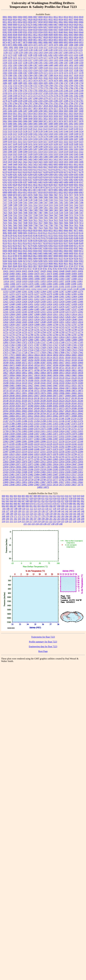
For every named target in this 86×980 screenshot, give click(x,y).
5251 (51, 147)
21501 (37, 426)
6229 (51, 172)
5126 (61, 129)
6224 (25, 172)
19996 (62, 393)
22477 (62, 449)
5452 (30, 164)
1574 (61, 73)
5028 (15, 116)
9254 (71, 258)
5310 (30, 152)
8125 (56, 233)
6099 (15, 169)
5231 (30, 144)
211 (7, 521)
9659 (41, 266)
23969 (31, 485)
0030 (41, 19)
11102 (61, 286)
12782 (43, 335)
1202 (50, 55)
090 (27, 506)
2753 (71, 101)
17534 (31, 350)
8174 (25, 238)
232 (29, 524)
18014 (31, 355)
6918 (41, 192)
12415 (49, 299)
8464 (66, 251)
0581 (81, 30)
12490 (49, 309)
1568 (30, 73)
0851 (35, 40)
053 (47, 501)
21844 (18, 434)
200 (47, 519)
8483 (35, 253)
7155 (76, 200)
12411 (31, 299)
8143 (20, 236)
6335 (51, 177)
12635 (43, 319)
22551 (43, 452)
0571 (76, 30)
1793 (30, 91)
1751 (5, 86)
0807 (5, 37)
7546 (76, 213)
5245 (20, 147)
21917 (55, 436)
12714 (24, 327)
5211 (15, 141)
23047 (74, 464)
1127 (15, 50)
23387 (31, 472)
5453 (35, 164)
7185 (76, 202)
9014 (76, 256)
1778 (41, 88)
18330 (74, 360)
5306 (10, 152)
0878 (25, 42)
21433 (37, 424)
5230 (25, 144)
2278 (5, 101)
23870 (49, 482)
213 (15, 521)
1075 (35, 45)
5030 (25, 116)
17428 (43, 347)
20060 (49, 396)
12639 (68, 319)
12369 (74, 291)
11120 (58, 289)
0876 (15, 42)
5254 (61, 147)
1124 (80, 47)
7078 (76, 195)
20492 (55, 406)
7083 (20, 197)
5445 (76, 162)
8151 (46, 236)
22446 (37, 449)
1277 (46, 58)
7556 (25, 215)
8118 (40, 233)
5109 (66, 126)
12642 (6, 322)
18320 (55, 360)
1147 (40, 50)
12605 (18, 314)
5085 (35, 124)
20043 (18, 396)
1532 (51, 70)
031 (43, 498)
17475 (80, 347)
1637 (66, 78)
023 (11, 498)
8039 (35, 230)
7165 (35, 202)
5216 (40, 141)
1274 (30, 58)
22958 (6, 464)
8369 (71, 246)
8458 (56, 251)
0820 (15, 37)
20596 (12, 411)
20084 (68, 396)
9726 (71, 266)
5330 (41, 154)
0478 (66, 27)
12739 (31, 330)
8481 (25, 253)
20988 (74, 416)
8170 (10, 238)
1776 (30, 88)
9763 (55, 269)
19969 (31, 393)
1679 (56, 80)
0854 (51, 40)
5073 (56, 121)
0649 (20, 35)
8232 (61, 243)
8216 (35, 243)
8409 (15, 251)
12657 (18, 324)
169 (7, 516)
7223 (81, 205)
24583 (68, 485)
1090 (81, 45)
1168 (65, 52)
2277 (81, 98)
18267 (18, 360)
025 (19, 498)
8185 (71, 238)
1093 (16, 47)
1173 (10, 55)
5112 (76, 126)
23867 (43, 482)
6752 (56, 187)
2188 (10, 98)
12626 (68, 317)
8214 (25, 243)
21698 (55, 429)
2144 (56, 91)
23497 (55, 474)
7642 (15, 223)
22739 (43, 457)
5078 (81, 121)
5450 (20, 164)
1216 (76, 55)
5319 (66, 152)
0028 (30, 19)
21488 (12, 426)
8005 (81, 228)
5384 (35, 157)
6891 (15, 192)
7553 (20, 215)
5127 (66, 129)
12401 (62, 297)
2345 (51, 101)
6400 (30, 182)
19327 (31, 383)
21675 (43, 429)
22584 (80, 452)
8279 (30, 246)
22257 (18, 447)
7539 (66, 213)
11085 (55, 284)
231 (25, 524)
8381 (20, 248)
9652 (25, 266)
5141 (51, 131)
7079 (81, 195)
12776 (12, 335)
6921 (56, 192)
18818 (62, 370)
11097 (31, 286)
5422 (25, 162)
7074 (66, 195)
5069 (41, 121)
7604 (5, 220)
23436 (68, 472)
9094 (35, 258)
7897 (35, 228)
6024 (30, 167)
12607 (31, 314)
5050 (35, 119)
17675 (6, 352)
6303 (66, 174)
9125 (61, 258)
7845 (10, 228)
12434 (62, 302)
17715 (18, 352)
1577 (76, 73)
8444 (35, 251)
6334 (45, 177)
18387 (43, 363)
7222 (76, 205)
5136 (25, 131)
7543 (71, 213)
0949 (76, 42)
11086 (61, 284)
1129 (25, 50)
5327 (25, 154)
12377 (37, 294)
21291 (31, 421)
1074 (30, 45)
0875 (10, 42)
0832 (66, 37)
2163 (66, 93)
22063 (6, 441)
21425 (31, 424)
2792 (56, 103)
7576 (81, 215)
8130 (76, 233)
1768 (10, 88)
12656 (12, 324)
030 (39, 498)
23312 (68, 469)
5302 (71, 149)
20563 (49, 408)
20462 (43, 406)
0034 (61, 19)
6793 (10, 190)
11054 (49, 281)
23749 (43, 480)
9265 (15, 261)
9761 (45, 269)
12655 (6, 324)
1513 (61, 68)
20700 (37, 413)
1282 (71, 58)
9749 (4, 269)
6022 (20, 167)
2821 (61, 106)
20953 (49, 416)
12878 (18, 340)
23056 (18, 467)
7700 (35, 225)
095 (47, 506)
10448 (62, 271)
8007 (5, 230)
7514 (51, 213)
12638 (62, 319)
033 (51, 498)
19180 (31, 380)
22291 (55, 447)
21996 (49, 439)
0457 (46, 27)
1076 (41, 45)
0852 (41, 40)
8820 (30, 256)
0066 (81, 22)
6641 (76, 185)
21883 (6, 436)
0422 (5, 27)
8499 (71, 253)
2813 (20, 106)
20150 (12, 401)
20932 (43, 416)
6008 (61, 164)
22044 (68, 439)
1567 (25, 73)
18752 (6, 370)
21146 (61, 419)
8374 (81, 246)
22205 (31, 444)
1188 (20, 55)
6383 (76, 180)
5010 (10, 113)
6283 (25, 174)
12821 (43, 337)
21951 (80, 436)
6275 (66, 172)
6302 (61, 174)
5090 (61, 124)
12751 (6, 332)
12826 (74, 337)
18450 (74, 363)
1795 (35, 91)
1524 (35, 70)
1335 (10, 63)
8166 (81, 236)
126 (4, 511)
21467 (68, 424)
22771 (24, 459)
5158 (20, 134)
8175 (30, 238)
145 (79, 511)
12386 (12, 297)
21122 (43, 419)
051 (39, 501)
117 (51, 509)
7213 (40, 205)
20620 (49, 411)
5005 (66, 111)
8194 (15, 241)
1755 (25, 86)
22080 (18, 441)
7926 (46, 228)
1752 (10, 86)
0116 (20, 25)
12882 (43, 340)
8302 (51, 246)
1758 (41, 86)
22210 (37, 444)
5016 (40, 113)
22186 (18, 444)
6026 (41, 167)
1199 (35, 55)
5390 (61, 157)
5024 (76, 113)
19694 (74, 388)
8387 (41, 248)
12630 (12, 319)
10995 (31, 279)
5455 (41, 164)
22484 (68, 449)
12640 (74, 319)
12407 (6, 299)
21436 (43, 424)
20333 (62, 403)
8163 (66, 236)
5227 (10, 144)
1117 (46, 47)
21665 (24, 429)
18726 (68, 368)
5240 (76, 144)
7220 (66, 205)
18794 (43, 370)
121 (66, 509)
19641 (55, 388)
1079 (56, 45)
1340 (35, 63)
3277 (56, 108)
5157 (15, 134)
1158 (15, 52)
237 (49, 524)
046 (19, 501)
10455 (74, 271)
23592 (37, 477)
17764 (31, 352)
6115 (40, 169)
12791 (12, 337)
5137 (30, 131)
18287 (24, 360)
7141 (40, 200)
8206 (66, 241)
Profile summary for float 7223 (43, 642)
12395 (37, 297)
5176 (30, 136)
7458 (30, 213)
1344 (51, 63)
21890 (18, 436)
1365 (25, 65)
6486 (66, 182)
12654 (80, 322)
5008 (81, 111)
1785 (76, 88)
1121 (65, 47)
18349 (6, 363)
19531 (74, 385)
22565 (68, 452)
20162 (18, 401)
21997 (55, 439)
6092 (61, 167)
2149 (81, 91)
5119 (25, 129)
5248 (35, 147)
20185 (37, 401)
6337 (61, 177)
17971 (6, 355)
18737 (74, 368)
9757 (30, 269)
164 (71, 514)
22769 (18, 459)
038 (71, 498)
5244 (15, 147)
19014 (24, 375)
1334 (5, 63)
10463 (24, 274)
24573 (62, 485)
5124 (50, 129)
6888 (5, 192)
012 (51, 496)
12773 (74, 332)
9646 (15, 266)
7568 (61, 215)
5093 (76, 124)
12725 (62, 327)
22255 (12, 447)
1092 (11, 47)
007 (31, 496)
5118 (20, 129)
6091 (56, 167)
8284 (41, 246)
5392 (71, 157)
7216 (56, 205)
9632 (71, 263)
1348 (71, 63)
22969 (12, 464)
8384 (35, 248)
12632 (24, 319)
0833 (71, 37)
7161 (25, 202)
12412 (37, 299)
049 (31, 501)
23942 (80, 482)
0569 (66, 30)
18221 (80, 358)
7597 (56, 218)
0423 (10, 27)
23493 (49, 474)
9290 (41, 261)
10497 (6, 276)
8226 (56, 243)
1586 (41, 75)
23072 (43, 467)
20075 (55, 396)
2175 (46, 96)
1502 (20, 68)
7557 (30, 215)
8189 (81, 238)
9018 (5, 258)
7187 (5, 205)
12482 (18, 309)
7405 (61, 210)
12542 (12, 312)
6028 (51, 167)
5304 (81, 149)
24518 (55, 485)
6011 (71, 164)
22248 (6, 447)
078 (63, 504)
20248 (6, 403)
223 (55, 521)
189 (4, 519)
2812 (15, 106)
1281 (66, 58)
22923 (55, 462)
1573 (56, 73)
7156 (81, 200)
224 (59, 521)
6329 (40, 177)
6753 (61, 187)
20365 (18, 406)
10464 (31, 274)
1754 (20, 86)
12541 (6, 312)
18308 (49, 360)
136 (43, 511)
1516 (76, 68)
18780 (37, 370)
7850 (20, 228)
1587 (46, 75)
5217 (45, 141)
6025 (35, 167)
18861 (31, 373)
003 (15, 496)
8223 (51, 243)
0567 (56, 30)
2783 (10, 103)
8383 (30, 248)
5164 (51, 134)
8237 (66, 243)
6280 (10, 174)
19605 (31, 388)
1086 (61, 45)
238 (53, 524)
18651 (18, 368)
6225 (30, 172)
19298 (6, 383)
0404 (40, 25)
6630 (25, 185)
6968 (10, 195)
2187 (5, 98)
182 (59, 516)
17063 (18, 342)
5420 (15, 162)
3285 (15, 111)
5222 (66, 141)
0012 (56, 17)
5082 (20, 124)
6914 (20, 192)
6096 (81, 167)
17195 (80, 342)
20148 (6, 401)
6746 (25, 187)
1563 (5, 73)
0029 (35, 19)
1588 (51, 75)
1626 (30, 78)
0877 (20, 42)
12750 (80, 330)
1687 (10, 83)
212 (11, 521)
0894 (71, 42)
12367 (62, 291)
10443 (55, 271)
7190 (20, 205)
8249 (81, 243)
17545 (37, 350)
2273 (61, 98)
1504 (30, 68)
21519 (49, 426)
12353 (6, 291)
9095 (41, 258)
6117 (46, 169)
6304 (71, 174)
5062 (5, 121)
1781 (56, 88)
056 (59, 501)
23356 (12, 472)
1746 (61, 83)
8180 (51, 238)
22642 (31, 454)
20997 (6, 419)
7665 (61, 223)
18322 (68, 360)
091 (31, 506)
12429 (37, 302)
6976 (30, 195)
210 (4, 521)
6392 (5, 182)
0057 (35, 22)
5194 (35, 139)
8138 (5, 236)
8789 (15, 256)
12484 (31, 309)
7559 (41, 215)
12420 (80, 299)
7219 (61, 205)
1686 (5, 83)
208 (79, 519)
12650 (55, 322)
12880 (31, 340)
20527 (80, 406)
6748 (35, 187)
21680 (49, 429)
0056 (30, 22)
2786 (25, 103)
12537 (74, 309)
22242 (74, 444)
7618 (61, 220)
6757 (81, 187)
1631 (41, 78)
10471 (43, 274)
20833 (74, 413)
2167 (5, 96)
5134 (15, 131)
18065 (74, 355)
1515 (71, 68)
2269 (41, 98)
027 (27, 498)
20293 (43, 403)
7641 (10, 223)
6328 (35, 177)
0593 (35, 32)
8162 (61, 236)
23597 (49, 477)
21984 (37, 439)
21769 (6, 431)
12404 (74, 297)
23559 (24, 477)
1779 (46, 88)
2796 (71, 103)
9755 (25, 269)
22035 (62, 439)
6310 (20, 177)
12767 (49, 332)
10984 (49, 276)
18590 (55, 365)
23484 (37, 474)
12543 (18, 312)
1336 (15, 63)
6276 (71, 172)
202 (55, 519)
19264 (68, 380)
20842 (80, 413)
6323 (30, 177)
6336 (56, 177)
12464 (24, 307)
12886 (68, 340)
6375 (61, 180)
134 (35, 511)
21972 (18, 439)
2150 (5, 93)
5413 (61, 159)
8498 (66, 253)
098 (59, 506)
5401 (25, 159)
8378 (10, 248)
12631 (18, 319)
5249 (41, 147)
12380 (55, 294)
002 (11, 496)
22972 (24, 464)
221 (47, 521)
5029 (20, 116)
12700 (55, 324)
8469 (76, 251)
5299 (56, 149)
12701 (62, 324)
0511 (25, 30)
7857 (25, 228)
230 (82, 521)
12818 (24, 337)
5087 (46, 124)
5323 (5, 154)
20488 (49, 406)
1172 (5, 55)
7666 (66, 223)
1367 (35, 65)
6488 (71, 182)
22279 (49, 447)
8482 (30, 253)
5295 (46, 149)
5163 (46, 134)
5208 (81, 139)
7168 (51, 202)
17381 (12, 347)
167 (83, 514)
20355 (6, 406)
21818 (55, 431)
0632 (51, 32)
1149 (50, 50)
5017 (45, 113)
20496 (62, 406)
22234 (68, 444)
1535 (61, 70)
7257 (30, 208)
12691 (43, 324)
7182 (61, 202)
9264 (10, 261)
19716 (6, 391)
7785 (56, 225)
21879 (74, 434)
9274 (25, 261)
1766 (81, 86)
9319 (45, 263)
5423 (30, 162)
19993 (55, 393)
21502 (43, 426)
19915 (18, 393)
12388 (18, 297)
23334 (74, 469)
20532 (12, 408)
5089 (56, 124)
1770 (20, 88)
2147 (71, 91)
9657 (35, 266)
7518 (56, 213)
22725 (24, 457)
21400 (18, 424)
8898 (56, 256)
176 (35, 516)
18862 (37, 373)
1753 (15, 86)
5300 (61, 149)
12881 (37, 340)
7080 (5, 197)
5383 (30, 157)
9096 (46, 258)
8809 (25, 256)
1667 (81, 78)
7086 (35, 197)
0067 (5, 25)
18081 (6, 358)
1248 (81, 55)
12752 (12, 332)
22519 (24, 452)
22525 (31, 452)
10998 (49, 279)
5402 (30, 159)
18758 (12, 370)
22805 (55, 459)
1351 (5, 65)
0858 (71, 40)
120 (62, 509)
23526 (80, 474)
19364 (68, 383)
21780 (12, 431)
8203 (51, 241)
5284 (25, 149)
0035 (66, 19)
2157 (41, 93)
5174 (20, 136)
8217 (40, 243)
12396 (43, 297)
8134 (81, 233)
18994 (12, 375)
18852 (24, 373)
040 (79, 498)
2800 (10, 106)
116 (47, 509)
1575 (66, 73)
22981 (37, 464)
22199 (24, 444)
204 (63, 519)
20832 (68, 413)
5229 (20, 144)
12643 (12, 322)
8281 (35, 246)
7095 (61, 197)
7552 (15, 215)
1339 (30, 63)
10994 (25, 279)
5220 (56, 141)
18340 (80, 360)
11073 (18, 284)
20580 (74, 408)
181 (55, 516)
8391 (51, 248)
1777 (35, 88)
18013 (24, 355)
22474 (55, 449)
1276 (41, 58)
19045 (49, 375)
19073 (18, 378)
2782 (5, 103)
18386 (37, 363)
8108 (30, 233)
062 (83, 501)
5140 (46, 131)
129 (15, 511)
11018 (18, 281)
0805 (81, 35)
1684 (76, 80)
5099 (15, 126)
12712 (18, 327)
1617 (71, 75)
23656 (80, 477)
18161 (62, 358)
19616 (43, 388)
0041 (81, 19)
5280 (5, 149)
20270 (18, 403)
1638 (71, 78)
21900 (31, 436)
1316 (25, 60)
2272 (56, 98)
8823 (35, 256)
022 (7, 498)
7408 (66, 210)
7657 (41, 223)
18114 (49, 358)
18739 (80, 368)
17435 (55, 347)
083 (83, 504)
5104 (41, 126)
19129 (74, 378)
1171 (80, 52)
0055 (25, 22)
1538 (76, 70)
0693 (71, 35)
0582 (5, 32)
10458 (6, 274)
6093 (66, 167)
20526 (74, 406)
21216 (74, 419)
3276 (51, 108)
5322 (81, 152)
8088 (20, 233)
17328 (62, 345)
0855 (56, 40)
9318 (40, 263)
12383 (74, 294)
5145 (71, 131)
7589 (30, 218)
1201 (45, 55)
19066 (80, 375)
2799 (5, 106)
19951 (24, 393)
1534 (56, 70)
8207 (71, 241)
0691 (61, 35)
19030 (43, 375)
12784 (55, 335)
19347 (49, 383)
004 (19, 496)
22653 (37, 454)
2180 (66, 96)
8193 (10, 241)
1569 (35, 73)
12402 (68, 297)
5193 (30, 139)
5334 (61, 154)
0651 (30, 35)
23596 (43, 477)
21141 (49, 419)
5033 (41, 116)
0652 (35, 35)
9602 (56, 263)
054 (51, 501)
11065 (6, 284)
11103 (67, 286)
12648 (43, 322)
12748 (68, 330)
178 (43, 516)
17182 (74, 342)
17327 (55, 345)
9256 (76, 258)
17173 (68, 342)
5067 (30, 121)
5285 (30, 149)
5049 (30, 119)
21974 (24, 439)
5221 (61, 141)
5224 (76, 141)
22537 (37, 452)
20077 (62, 396)
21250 (80, 419)
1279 (56, 58)
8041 (41, 230)
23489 (43, 474)
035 (59, 498)
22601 (6, 454)
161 (59, 514)
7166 (41, 202)
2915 (20, 108)
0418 (66, 25)
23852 (24, 482)
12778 (18, 335)
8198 (30, 241)
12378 (43, 294)
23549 (12, 477)
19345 (43, 383)
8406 (5, 251)
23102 (74, 467)
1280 (61, 58)
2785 (20, 103)
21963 (12, 439)
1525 (41, 70)
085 (7, 506)
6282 (20, 174)
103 (79, 506)
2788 (35, 103)
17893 (55, 352)
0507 (5, 30)
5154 (81, 131)
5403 (35, 159)
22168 (80, 441)
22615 (12, 454)
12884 (55, 340)
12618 (18, 317)
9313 (30, 263)
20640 (80, 411)
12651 (62, 322)
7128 (20, 200)
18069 (80, 355)
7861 (30, 228)
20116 (31, 398)
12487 (43, 309)
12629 (6, 319)
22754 (74, 457)
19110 (55, 378)
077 (59, 504)
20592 (6, 411)
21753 (80, 429)
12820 (37, 337)
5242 (5, 147)
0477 (61, 27)
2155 (30, 93)
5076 (71, 121)
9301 (71, 261)
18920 (68, 373)
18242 (12, 360)
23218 (43, 469)
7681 (10, 225)
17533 (24, 350)
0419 (71, 25)
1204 (60, 55)
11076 (31, 284)
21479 (80, 424)
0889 (61, 42)
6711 (15, 187)
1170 (75, 52)
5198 (56, 139)
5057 (66, 119)
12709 (6, 327)
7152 (61, 200)
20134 (49, 398)
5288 (41, 149)
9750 (9, 269)
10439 (43, 271)
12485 (37, 309)
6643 (5, 187)
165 (75, 514)
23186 (31, 469)
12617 (12, 317)
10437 (37, 271)
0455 (35, 27)
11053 (43, 281)
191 (11, 519)
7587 (25, 218)
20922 (31, 416)
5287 (35, 149)
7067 (56, 195)
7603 (81, 218)
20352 (80, 403)
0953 (81, 42)
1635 (61, 78)
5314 (40, 152)
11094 (19, 286)
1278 (51, 58)
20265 (12, 403)
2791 (51, 103)
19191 (37, 380)
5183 (66, 136)
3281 (76, 108)
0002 (10, 17)
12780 (31, 335)
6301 (56, 174)
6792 (5, 190)
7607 (20, 220)
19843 (62, 391)
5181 (56, 136)
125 (82, 509)
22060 (80, 439)
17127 (43, 342)
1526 (46, 70)
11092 (6, 286)
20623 (55, 411)
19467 (55, 385)
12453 (43, 304)
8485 (41, 253)
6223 (20, 172)
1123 (75, 47)
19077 (24, 378)
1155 (80, 50)
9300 (66, 261)
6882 (61, 190)
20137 (68, 398)
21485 (6, 426)
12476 (62, 307)
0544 (30, 30)
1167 (61, 52)
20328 (49, 403)
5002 (51, 111)
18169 (68, 358)
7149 (45, 200)
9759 (40, 269)
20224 (62, 401)
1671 (20, 80)
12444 (68, 302)
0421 (81, 25)
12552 (49, 312)
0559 (35, 30)
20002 (74, 393)
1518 (5, 70)
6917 (35, 192)
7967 (61, 228)
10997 (43, 279)
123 (74, 509)
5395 (76, 157)
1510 (46, 68)
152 (23, 514)
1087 (66, 45)
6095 (76, 167)
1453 (76, 65)
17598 (62, 350)
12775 (6, 335)
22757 (6, 459)
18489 (18, 365)
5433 (56, 162)
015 (63, 496)
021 (4, 498)
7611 (35, 220)
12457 (68, 304)
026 (23, 498)
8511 (5, 256)
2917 (30, 108)
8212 (15, 243)
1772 (25, 88)
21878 (68, 434)
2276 (76, 98)
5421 (20, 162)
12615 (80, 314)
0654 (41, 35)
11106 (4, 289)
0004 (20, 17)
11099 (43, 286)
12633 (31, 319)
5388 (51, 157)
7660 (46, 223)
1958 (41, 91)
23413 (49, 472)
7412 (71, 210)
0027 (25, 19)
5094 (81, 124)
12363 (37, 291)
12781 (37, 335)
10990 (6, 279)
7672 (81, 223)
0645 (5, 35)
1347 (66, 63)
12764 (43, 332)
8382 (25, 248)
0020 (10, 19)
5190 (15, 139)
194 (23, 519)
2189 (15, 98)
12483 (24, 309)
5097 (10, 126)
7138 (25, 200)
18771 (31, 370)
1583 (25, 75)
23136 (12, 469)
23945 (6, 485)
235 (41, 524)
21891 (24, 436)
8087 (15, 233)
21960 (6, 439)
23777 (55, 480)
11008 (74, 279)
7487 (41, 213)
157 (43, 514)
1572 (51, 73)
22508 (12, 452)
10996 (37, 279)
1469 (81, 65)
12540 (80, 309)
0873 (81, 40)
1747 (66, 83)
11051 (37, 281)
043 (7, 501)
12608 (37, 314)
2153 (20, 93)
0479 (71, 27)
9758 (35, 269)
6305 (76, 174)
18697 (49, 368)
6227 (41, 172)
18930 (74, 373)
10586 (24, 276)
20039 (6, 396)
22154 (68, 441)
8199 (35, 241)
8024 (25, 230)
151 (19, 514)
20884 (12, 416)
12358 (12, 291)
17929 (74, 352)
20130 (37, 398)
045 (15, 501)
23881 (55, 482)
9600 (51, 263)
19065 (74, 375)
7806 (66, 225)
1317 (30, 60)
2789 (41, 103)
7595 (46, 218)
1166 (55, 52)
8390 (46, 248)
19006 (18, 375)
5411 (51, 159)
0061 (56, 22)
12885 (62, 340)
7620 (71, 220)
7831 (76, 225)
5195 (41, 139)
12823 (55, 337)
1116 (41, 47)
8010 (15, 230)
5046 (15, 119)
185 (71, 516)
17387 (18, 347)
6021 (15, 167)
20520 (68, 406)
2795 (66, 103)
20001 (68, 393)
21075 (25, 419)
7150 (51, 200)
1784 (71, 88)
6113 (36, 169)
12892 (6, 342)
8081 (81, 230)
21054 (18, 419)
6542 (5, 185)
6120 (55, 169)
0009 (41, 17)
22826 (68, 459)
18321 (62, 360)
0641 (66, 32)
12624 (55, 317)
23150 (18, 469)
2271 (51, 98)
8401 (81, 248)
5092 (71, 124)
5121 (35, 129)
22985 (43, 464)
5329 (35, 154)
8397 (76, 248)
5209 (5, 141)
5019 (56, 113)
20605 (31, 411)
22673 (49, 454)
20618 (37, 411)
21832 (74, 431)
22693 (62, 454)
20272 (24, 403)
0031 (46, 19)
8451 (51, 251)
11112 (34, 289)
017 (71, 496)
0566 (51, 30)
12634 (37, 319)
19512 (68, 385)
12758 (37, 332)
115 (43, 509)
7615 (56, 220)
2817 (41, 106)
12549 (31, 312)
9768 (76, 269)
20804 (62, 413)
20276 (31, 403)
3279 (66, 108)
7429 (15, 213)
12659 (31, 324)
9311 (20, 263)
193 (19, 519)
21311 (55, 421)
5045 (10, 119)
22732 (37, 457)
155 (35, 514)
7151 (56, 200)
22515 (18, 452)
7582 (10, 218)
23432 (62, 472)
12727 (68, 327)
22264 (24, 447)
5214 (30, 141)
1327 (71, 60)
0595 (46, 32)
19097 (43, 378)
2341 (30, 101)
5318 (61, 152)
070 (31, 504)
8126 (61, 233)
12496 (62, 309)
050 (35, 501)
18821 (74, 370)
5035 (51, 116)
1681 (61, 80)
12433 (55, 302)
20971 (68, 416)
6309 (15, 177)
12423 (12, 302)
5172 (10, 136)
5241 (81, 144)
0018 (81, 17)
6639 (66, 185)
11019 (25, 281)
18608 (74, 365)
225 (63, 521)
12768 (55, 332)
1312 (5, 60)
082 (79, 504)
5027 (10, 116)
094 (43, 506)
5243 (10, 147)
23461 (12, 474)
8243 (71, 243)
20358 (12, 406)
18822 (80, 370)
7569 (66, 215)
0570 (71, 30)
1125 (5, 50)
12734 (18, 330)
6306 (81, 174)
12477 (68, 307)
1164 (46, 52)
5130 (76, 129)
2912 (5, 108)
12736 (24, 330)
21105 (31, 419)
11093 (13, 286)
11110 (22, 289)
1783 (66, 88)
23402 (43, 472)
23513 (68, 474)
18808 (55, 370)
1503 (25, 68)
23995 (43, 485)
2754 (76, 101)
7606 (15, 220)
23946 (12, 485)
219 (39, 521)
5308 (20, 152)
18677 (37, 368)
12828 (6, 340)
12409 (18, 299)
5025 (81, 113)
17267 (24, 345)
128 (11, 511)
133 (31, 511)
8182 (56, 238)
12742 (43, 330)
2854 (71, 106)
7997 (76, 228)
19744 (24, 391)
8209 (81, 241)
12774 (80, 332)
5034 (46, 116)
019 (79, 496)
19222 (62, 380)
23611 (74, 477)
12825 (68, 337)
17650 (80, 350)
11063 (80, 281)
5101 (25, 126)
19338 (37, 383)
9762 (50, 269)
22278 (43, 447)
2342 (35, 101)
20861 (6, 416)
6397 (25, 182)
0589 (20, 32)
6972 (20, 195)
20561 (43, 408)
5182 (61, 136)
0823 (30, 37)
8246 (76, 243)
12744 (49, 330)
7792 (61, 225)
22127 (55, 441)
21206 (68, 419)
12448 (12, 304)
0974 (5, 45)
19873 (74, 391)
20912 (18, 416)
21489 (18, 426)
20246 (80, 401)
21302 (49, 421)
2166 (81, 93)
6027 (46, 167)
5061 (81, 119)
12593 (6, 314)
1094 (21, 47)
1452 (71, 65)
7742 (46, 225)
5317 (56, 152)
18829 (12, 373)
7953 (51, 228)
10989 (80, 276)
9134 (66, 258)
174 (27, 516)
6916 (30, 192)
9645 (10, 266)
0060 (51, 22)
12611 (55, 314)
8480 (20, 253)
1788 (10, 91)
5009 (5, 113)
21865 (49, 434)
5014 (30, 113)
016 (67, 496)
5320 (71, 152)
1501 (15, 68)
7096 (66, 197)
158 (47, 514)
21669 (31, 429)
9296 (61, 261)
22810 (62, 459)
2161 (56, 93)
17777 (37, 352)
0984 (15, 45)
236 (45, 524)
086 (11, 506)
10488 (62, 274)
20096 (80, 396)
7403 (56, 210)
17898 (62, 352)
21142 (55, 419)
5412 (56, 159)
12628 (80, 317)
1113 (26, 47)
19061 (62, 375)
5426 (46, 162)
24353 (49, 485)
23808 (80, 480)
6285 (35, 174)
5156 (10, 134)
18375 (31, 363)
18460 (80, 363)
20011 (80, 393)
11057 (61, 281)
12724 (55, 327)
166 (79, 514)
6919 (46, 192)
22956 (80, 462)
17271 (31, 345)
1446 (46, 65)
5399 (15, 159)
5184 (71, 136)
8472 (81, 251)
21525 (55, 426)
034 (55, 498)
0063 (66, 22)
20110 (24, 398)
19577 (6, 388)
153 (27, 514)
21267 (6, 421)
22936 (68, 462)
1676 (41, 80)
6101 (20, 169)
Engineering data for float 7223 (43, 646)
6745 (20, 187)
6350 (81, 177)
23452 (80, 472)
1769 (15, 88)
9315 (35, 263)
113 (35, 509)
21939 (68, 436)
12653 (74, 322)
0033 (56, 19)
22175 (6, 444)
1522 (25, 70)
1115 (36, 47)
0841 (25, 40)
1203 (55, 55)
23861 (37, 482)
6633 (41, 185)
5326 (20, 154)
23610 (68, 477)
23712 (18, 480)
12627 (74, 317)
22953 (74, 462)
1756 (30, 86)
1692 (30, 83)
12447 (6, 304)
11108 (16, 289)
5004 (61, 111)
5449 (15, 164)
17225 (6, 345)
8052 (51, 230)
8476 (10, 253)
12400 (55, 297)
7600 (71, 218)
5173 (15, 136)
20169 (24, 401)
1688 (15, 83)
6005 (56, 164)
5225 (81, 141)
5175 (25, 136)
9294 (56, 261)
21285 (18, 421)
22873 (31, 462)
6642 (81, 185)
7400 (51, 210)
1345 (56, 63)
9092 (30, 258)
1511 (51, 68)
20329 (55, 403)
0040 (76, 19)
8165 (76, 236)
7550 (10, 215)
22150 (62, 441)
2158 (46, 93)
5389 (56, 157)
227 (71, 521)
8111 (35, 233)
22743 (55, 457)
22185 (12, 444)
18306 (43, 360)
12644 (18, 322)
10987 (68, 276)
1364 (20, 65)
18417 (62, 363)
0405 (45, 25)
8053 (56, 230)
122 (70, 509)
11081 (37, 284)
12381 (62, 294)
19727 (18, 391)
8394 (66, 248)
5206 (71, 139)
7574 (76, 215)
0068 (10, 25)
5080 (10, 124)
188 (83, 516)
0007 (35, 17)
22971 (18, 464)
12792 (18, 337)
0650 (25, 35)
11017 (12, 281)
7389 (35, 210)
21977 (31, 439)
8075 (76, 230)
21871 (55, 434)
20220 (55, 401)
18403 (55, 363)
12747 (62, 330)
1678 (51, 80)
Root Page (43, 651)
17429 (49, 347)
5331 (46, 154)
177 (39, 516)
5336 (66, 154)
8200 (41, 241)
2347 (61, 101)
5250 (46, 147)
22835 (80, 459)
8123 (51, 233)
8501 (76, 253)
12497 (68, 309)
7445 (20, 213)
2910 (76, 106)
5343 (71, 154)
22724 (18, 457)
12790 (6, 337)
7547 (81, 213)
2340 (25, 101)
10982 (37, 276)
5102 (31, 126)
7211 (30, 205)
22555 (55, 452)
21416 (24, 424)
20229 (68, 401)
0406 (51, 25)
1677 (46, 80)
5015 (35, 113)
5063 (10, 121)
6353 (10, 180)
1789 (15, 91)
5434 (61, 162)
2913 (10, 108)
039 (75, 498)
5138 (35, 131)
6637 (56, 185)
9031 (15, 258)
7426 (10, 213)
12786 (68, 335)
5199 (61, 139)
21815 (49, 431)
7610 (30, 220)
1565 (15, 73)
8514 (10, 256)
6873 (35, 190)
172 (19, 516)
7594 (41, 218)
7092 (56, 197)
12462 (18, 307)
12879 (24, 340)
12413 (43, 299)
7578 (5, 218)
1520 (15, 70)
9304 (5, 263)
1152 (65, 50)
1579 (5, 75)
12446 (80, 302)
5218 (51, 141)
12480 (6, 309)
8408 (10, 251)
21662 (18, 429)
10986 (62, 276)
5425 (41, 162)
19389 (80, 383)
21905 (43, 436)
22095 (37, 441)
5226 (5, 144)
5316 (51, 152)
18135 (55, 358)
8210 (5, 243)
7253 (20, 208)
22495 (74, 449)
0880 (30, 42)
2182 (76, 96)
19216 (55, 380)
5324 (10, 154)
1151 (61, 50)
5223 (71, 141)
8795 (20, 256)
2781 (81, 101)
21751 (74, 429)
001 (7, 496)
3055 (46, 108)
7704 (41, 225)
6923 (66, 192)
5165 (56, 134)
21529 (62, 426)
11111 (28, 289)
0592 (30, 32)
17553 (43, 350)
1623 (15, 78)
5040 (76, 116)
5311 (35, 152)
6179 (71, 169)
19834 (55, 391)
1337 (20, 63)
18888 (55, 373)
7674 (5, 225)
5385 (41, 157)
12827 (80, 337)
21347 (68, 421)
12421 (6, 302)
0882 (41, 42)
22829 (74, 459)
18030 (43, 355)
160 (55, 514)
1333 (81, 60)
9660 (46, 266)
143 (71, 511)
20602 (18, 411)
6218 (81, 169)
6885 (76, 190)
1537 (71, 70)
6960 (76, 192)
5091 (66, 124)
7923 (41, 228)
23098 (68, 467)
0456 (41, 27)
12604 (12, 314)
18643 (12, 368)
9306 (15, 263)
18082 (12, 358)
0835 (81, 37)
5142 (56, 131)
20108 (12, 398)
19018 (37, 375)
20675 (24, 413)
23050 (6, 467)
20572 (55, 408)
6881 (56, 190)
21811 (43, 431)
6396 (20, 182)
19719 (12, 391)
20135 (55, 398)
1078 (51, 45)
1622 (10, 78)
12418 (68, 299)
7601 (76, 218)
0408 (61, 25)
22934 (62, 462)
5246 (25, 147)
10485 (55, 274)
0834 (76, 37)
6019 (5, 167)
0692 (66, 35)
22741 (49, 457)
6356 (25, 180)
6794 (15, 190)
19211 (49, 380)
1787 (5, 91)
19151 (12, 380)
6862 (25, 190)
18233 (6, 360)
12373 (18, 294)
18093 (18, 358)
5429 (51, 162)
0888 (56, 42)
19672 (68, 388)
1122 (70, 47)
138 (51, 511)
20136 (62, 398)
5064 (15, 121)
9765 (65, 269)
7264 (61, 208)
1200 (40, 55)
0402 (35, 25)
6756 (76, 187)
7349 (76, 208)
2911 (81, 106)
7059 (46, 195)
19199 (43, 380)
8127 (66, 233)
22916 (49, 462)
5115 (10, 129)
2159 (51, 93)
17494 (12, 350)
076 (55, 504)
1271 (15, 58)
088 (19, 506)
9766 (70, 269)
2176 (51, 96)
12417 (62, 299)
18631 (6, 368)
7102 (76, 197)
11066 (12, 284)
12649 (49, 322)
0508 (10, 30)
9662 (51, 266)
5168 (71, 134)
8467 (71, 251)
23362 (18, 472)
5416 (76, 159)
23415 (55, 472)
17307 (37, 345)
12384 (80, 294)
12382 (68, 294)
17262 (12, 345)
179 (47, 516)
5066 (25, 121)
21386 (12, 424)
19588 (12, 388)
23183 (24, 469)
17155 (55, 342)
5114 (5, 129)
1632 (46, 78)
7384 (30, 210)
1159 (20, 52)
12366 (55, 291)
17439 (62, 347)
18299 (37, 360)
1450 (61, 65)
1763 (66, 86)
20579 (68, 408)
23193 (37, 469)
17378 (6, 347)
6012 (76, 164)
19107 (49, 378)
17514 (18, 350)
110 (24, 509)
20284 (37, 403)
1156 (5, 52)
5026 (5, 116)
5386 (46, 157)
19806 (49, 391)
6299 (46, 174)
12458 (74, 304)
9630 (61, 263)
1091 (6, 47)
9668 (61, 266)
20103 (6, 398)
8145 (30, 236)
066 (15, 504)
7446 (25, 213)
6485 (61, 182)
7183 (66, 202)
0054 (20, 22)
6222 (15, 172)
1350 (81, 63)
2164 (71, 93)
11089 (67, 284)
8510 (81, 253)
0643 (76, 32)
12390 (24, 297)
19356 (55, 383)
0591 (25, 32)
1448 (51, 65)
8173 (20, 238)
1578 (81, 73)
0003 (15, 17)
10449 (68, 271)
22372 (80, 447)
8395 (71, 248)
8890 (40, 256)
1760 (51, 86)
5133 (10, 131)
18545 (31, 365)
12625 (62, 317)
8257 (20, 246)
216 (27, 521)
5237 (61, 144)
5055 (56, 119)
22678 (55, 454)
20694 (31, 413)
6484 (56, 182)
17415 (31, 347)
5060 (76, 119)
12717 (37, 327)
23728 (24, 480)
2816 (35, 106)
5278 (76, 147)
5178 (41, 136)
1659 (76, 78)
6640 (71, 185)
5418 (5, 162)
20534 (18, 408)
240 (61, 524)
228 (75, 521)
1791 (25, 91)
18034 (49, 355)
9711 (66, 266)
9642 (5, 266)
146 (83, 511)
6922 (61, 192)
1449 (56, 65)
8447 (41, 251)
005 (23, 496)
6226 (35, 172)
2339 (20, 101)
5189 (10, 139)
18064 (68, 355)
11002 (56, 279)
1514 (66, 68)
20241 (74, 401)
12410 (24, 299)
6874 (41, 190)
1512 (56, 68)
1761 (56, 86)
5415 (71, 159)
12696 (49, 324)
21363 (74, 421)
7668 (71, 223)
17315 (49, 345)
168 (4, 516)
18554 (37, 365)
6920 (51, 192)
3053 (35, 108)
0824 (35, 37)
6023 (25, 167)
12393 (31, 297)
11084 (49, 284)
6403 (41, 182)
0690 (56, 35)
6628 (15, 185)
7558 (35, 215)
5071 (46, 121)
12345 (82, 289)
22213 (43, 444)
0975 (10, 45)
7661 (51, 223)
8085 (10, 233)
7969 (66, 228)
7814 (71, 225)
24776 (80, 485)
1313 (10, 60)
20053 (31, 396)
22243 (80, 444)
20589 (80, 408)
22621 (18, 454)
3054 (41, 108)
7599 (66, 218)
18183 (74, 358)
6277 (76, 172)
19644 (62, 388)
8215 (30, 243)
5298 (51, 149)
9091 (25, 258)
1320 (41, 60)
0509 (15, 30)
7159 (15, 202)
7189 (15, 205)
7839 (5, 228)
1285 (76, 58)
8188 (76, 238)
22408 (12, 449)
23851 (18, 482)
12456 (62, 304)
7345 (71, 208)
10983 (43, 276)
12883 (49, 340)
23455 (6, 474)
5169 (76, 134)
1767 (5, 88)
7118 (15, 200)
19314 (18, 383)
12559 (62, 312)
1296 (81, 58)
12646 (31, 322)
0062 (61, 22)
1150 (55, 50)
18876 (49, 373)
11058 (67, 281)
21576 (6, 429)
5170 (81, 134)
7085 (30, 197)
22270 (31, 447)
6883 (66, 190)
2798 (81, 103)
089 (23, 506)
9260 (5, 261)
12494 (55, 309)
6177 (66, 169)
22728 (31, 457)
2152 (15, 93)
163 (67, 514)
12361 (24, 291)
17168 (62, 342)
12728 (74, 327)
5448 (10, 164)
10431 (6, 271)
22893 (37, 462)
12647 (37, 322)
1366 (30, 65)
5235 (51, 144)
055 (55, 501)
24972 (46, 487)
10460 (12, 274)
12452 (37, 304)
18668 (31, 368)
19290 (80, 380)
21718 (62, 429)
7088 (41, 197)
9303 (81, 261)
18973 (6, 375)
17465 (68, 347)
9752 (15, 269)
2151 (10, 93)
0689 (51, 35)
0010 (46, 17)
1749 (76, 83)
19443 (43, 385)
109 (20, 509)
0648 (15, 35)
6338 (66, 177)
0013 (61, 17)
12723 (49, 327)
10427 (81, 269)
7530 (61, 213)
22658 (43, 454)
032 (47, 498)
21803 (24, 431)
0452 (20, 27)
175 (31, 516)
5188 (5, 139)
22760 (12, 459)
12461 (12, 307)
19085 (31, 378)
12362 (31, 291)
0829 (51, 37)
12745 (55, 330)
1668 (5, 80)
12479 (80, 307)
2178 (56, 96)
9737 (76, 266)
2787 (30, 103)
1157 (11, 52)
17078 (31, 342)
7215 (51, 205)
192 (15, 519)
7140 (35, 200)
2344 (46, 101)
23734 (31, 480)
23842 (12, 482)
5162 (41, 134)
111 (27, 509)
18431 (68, 363)
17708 (12, 352)
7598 (61, 218)
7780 (51, 225)
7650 (30, 223)
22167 (74, 441)
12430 (43, 302)
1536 (66, 70)
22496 (80, 449)
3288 (30, 111)
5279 (81, 147)
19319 (24, 383)
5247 (30, 147)
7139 (30, 200)
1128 (20, 50)
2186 (81, 96)
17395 (24, 347)
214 (19, 521)
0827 (41, 37)
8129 (71, 233)
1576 (71, 73)
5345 (76, 154)
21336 (62, 421)
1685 (81, 80)
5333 (56, 154)
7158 (10, 202)
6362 (56, 180)
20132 (43, 398)
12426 (24, 302)
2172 (30, 96)
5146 (76, 131)
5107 (56, 126)
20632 (74, 411)
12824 (62, 337)
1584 (30, 75)
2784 (15, 103)
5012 (20, 113)
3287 (25, 111)
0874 (5, 42)
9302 (76, 261)
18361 (12, 363)
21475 (74, 424)
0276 (30, 25)
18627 (80, 365)
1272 (20, 58)
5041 (81, 116)
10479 (49, 274)
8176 (35, 238)
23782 (62, 480)
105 (4, 509)
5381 (25, 157)
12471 (37, 307)
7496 (46, 213)
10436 (31, 271)
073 (43, 504)
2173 (35, 96)
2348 (66, 101)
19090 (37, 378)
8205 (61, 241)
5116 (15, 129)
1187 (15, 55)
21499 (31, 426)
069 (27, 504)
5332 (51, 154)
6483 (51, 182)
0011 (51, 17)
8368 (66, 246)
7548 (5, 215)
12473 (49, 307)
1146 (36, 50)
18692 (43, 368)
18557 (43, 365)
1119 (55, 47)
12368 (68, 291)
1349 (76, 63)
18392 (49, 363)
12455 (55, 304)
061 (79, 501)
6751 (51, 187)
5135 (20, 131)
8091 (25, 233)
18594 (62, 365)
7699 (30, 225)
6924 (71, 192)
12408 (12, 299)
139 (55, 511)
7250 (5, 208)
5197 (51, 139)
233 (33, 524)
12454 (49, 304)
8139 (10, 236)
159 (51, 514)
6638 (61, 185)
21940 (74, 436)
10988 (74, 276)
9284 (35, 261)
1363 (15, 65)
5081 (15, 124)
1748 (71, 83)
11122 (64, 289)
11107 (10, 289)
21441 (49, 424)
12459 (80, 304)
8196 (20, 241)
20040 (12, 396)
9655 (30, 266)
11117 (46, 289)
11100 (49, 286)
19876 (6, 393)
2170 (20, 96)
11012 (80, 279)
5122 (40, 129)
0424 (15, 27)
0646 (10, 35)
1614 (56, 75)
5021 (66, 113)
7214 (45, 205)
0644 (81, 32)
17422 (37, 347)
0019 (5, 19)
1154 (75, 50)
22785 (37, 459)
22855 (18, 462)
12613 (68, 314)
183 (63, 516)
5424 (35, 162)
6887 (81, 190)
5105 (46, 126)
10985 (55, 276)
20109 (18, 398)
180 (51, 516)
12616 (6, 317)
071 (35, 504)
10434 (18, 271)
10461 (18, 274)
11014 (6, 281)
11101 (55, 286)
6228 (46, 172)
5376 (5, 157)
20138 (74, 398)
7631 (81, 220)
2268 (35, 98)
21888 (12, 436)
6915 (25, 192)
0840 (20, 40)
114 (39, 509)
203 (59, 519)
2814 (25, 106)
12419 (74, 299)
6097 (5, 169)
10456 (80, 271)
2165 (76, 93)
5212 (20, 141)
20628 (68, 411)
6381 (66, 180)
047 (23, 501)
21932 (62, 436)
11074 (25, 284)
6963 (81, 192)
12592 (80, 312)
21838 (6, 434)
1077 (46, 45)
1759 (46, 86)
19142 (6, 380)
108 (16, 509)
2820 (56, 106)
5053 (51, 119)
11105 (80, 286)
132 (27, 511)
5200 (66, 139)
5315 (45, 152)
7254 (25, 208)
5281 (10, 149)
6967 (5, 195)
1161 (30, 52)
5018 (51, 113)
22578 (74, 452)
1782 (61, 88)
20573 (62, 408)
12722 (43, 327)
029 (35, 498)
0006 (30, 17)
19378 (74, 383)
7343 (66, 208)
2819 (51, 106)
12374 (24, 294)
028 (31, 498)
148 (7, 514)
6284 (30, 174)
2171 (25, 96)
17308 (43, 345)
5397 (5, 159)
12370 (80, 291)
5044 (5, 119)
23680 (6, 480)
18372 (24, 363)
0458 (51, 27)
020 (82, 496)
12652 (68, 322)
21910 (49, 436)
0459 (56, 27)
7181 (56, 202)
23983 (37, 485)
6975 (25, 195)
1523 (30, 70)
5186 (76, 136)
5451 (25, 164)
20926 (37, 416)
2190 (20, 98)
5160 (30, 134)
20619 (43, 411)
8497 (61, 253)
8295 (46, 246)
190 (7, 519)
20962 (55, 416)
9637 (81, 263)
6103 (31, 169)
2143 (51, 91)
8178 (41, 238)
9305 (10, 263)
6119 (50, 169)
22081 (24, 441)
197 (35, 519)
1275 (35, 58)
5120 (30, 129)
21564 (80, 426)
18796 (49, 370)
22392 (6, 449)
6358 (35, 180)
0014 (66, 17)
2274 (66, 98)
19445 (49, 385)
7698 (25, 225)
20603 (24, 411)
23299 (62, 469)
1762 (61, 86)
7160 (20, 202)
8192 (5, 241)
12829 (12, 340)
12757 (31, 332)
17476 (6, 350)
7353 (5, 210)
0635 (56, 32)
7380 (20, 210)
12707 (74, 324)
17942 (80, 352)
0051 (5, 22)
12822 (49, 337)
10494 (74, 274)
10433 (12, 271)
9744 (81, 266)
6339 (71, 177)
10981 (31, 276)
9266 (20, 261)
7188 (10, 205)
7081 (10, 197)
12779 (24, 335)
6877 (46, 190)
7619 (66, 220)
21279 (12, 421)
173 (23, 516)
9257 (81, 258)
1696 (51, 83)
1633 (51, 78)
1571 (46, 73)
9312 (25, 263)
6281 (15, 174)
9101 (56, 258)
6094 (71, 167)
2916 (25, 108)
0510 (20, 30)
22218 (49, 444)
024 (15, 498)
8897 (51, 256)
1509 (41, 68)
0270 (25, 25)
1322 (51, 60)
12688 (37, 324)
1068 (25, 45)
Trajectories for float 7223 (43, 637)
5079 (5, 124)
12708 (80, 324)
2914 (15, 108)
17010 (12, 342)
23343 (6, 472)
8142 (15, 236)
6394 (15, 182)
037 (67, 498)
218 (35, 521)
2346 (56, 101)
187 (79, 516)
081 (75, 504)
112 (31, 509)
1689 (20, 83)
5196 (46, 139)
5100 (20, 126)
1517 (81, 68)
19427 (31, 385)
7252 (15, 208)
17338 (68, 345)
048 (27, 501)
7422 (81, 210)
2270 (46, 98)
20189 (43, 401)
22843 (6, 462)
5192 (25, 139)
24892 (40, 487)
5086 (41, 124)
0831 (61, 37)
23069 (31, 467)
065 (11, 504)
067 (19, 504)
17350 (80, 345)
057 (63, 501)
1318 (35, 60)
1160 (25, 52)
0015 (71, 17)
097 (55, 506)
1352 (10, 65)
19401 (12, 385)
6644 (10, 187)
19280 (74, 380)
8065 (61, 230)
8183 (61, 238)
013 (55, 496)
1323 (56, 60)
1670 (15, 80)
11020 (31, 281)
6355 (20, 180)
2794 (61, 103)
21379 (6, 424)
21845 (24, 434)
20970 (62, 416)
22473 (49, 449)
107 (12, 509)
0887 (51, 42)
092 (35, 506)
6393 (10, 182)
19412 (24, 385)
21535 (68, 426)
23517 (74, 474)
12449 (18, 304)
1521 (20, 70)
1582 (20, 75)
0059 (46, 22)
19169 (18, 380)
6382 (71, 180)
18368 (18, 363)
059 (71, 501)
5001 (46, 111)
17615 (74, 350)
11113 (40, 289)
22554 (49, 452)
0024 (15, 19)
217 (31, 521)
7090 (51, 197)
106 (8, 509)
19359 (62, 383)
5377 (10, 157)
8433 (20, 251)
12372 (12, 294)
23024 (55, 464)
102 (75, 506)
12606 (24, 314)
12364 (43, 291)
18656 (24, 368)
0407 (56, 25)
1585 (35, 75)
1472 (5, 68)
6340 (76, 177)
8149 (41, 236)
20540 (24, 408)
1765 (76, 86)
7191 (25, 205)
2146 (66, 91)
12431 (49, 302)
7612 (40, 220)
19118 (62, 378)
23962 (24, 485)
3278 (61, 108)
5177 (35, 136)
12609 (43, 314)
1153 (71, 50)
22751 (68, 457)
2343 (41, 101)
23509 (62, 474)
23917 (62, 482)
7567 (56, 215)
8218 (45, 243)
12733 (12, 330)
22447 (43, 449)
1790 (20, 91)
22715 (80, 454)
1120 (60, 47)
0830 (56, 37)
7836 (81, 225)
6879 (51, 190)
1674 (35, 80)
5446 (81, 162)
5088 (51, 124)
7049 (35, 195)
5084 (30, 124)
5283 (20, 149)
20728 (55, 413)
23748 (37, 480)
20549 (37, 408)
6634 (46, 185)
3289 (35, 111)
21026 (12, 419)
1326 (66, 60)
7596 (51, 218)
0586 (15, 32)
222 (51, 521)
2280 (15, 101)
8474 (5, 253)
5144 (66, 131)
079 (67, 504)
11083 (43, 284)
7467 (35, 213)
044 (11, 501)
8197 (25, 241)
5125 (55, 129)
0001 (5, 17)
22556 (62, 452)
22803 (49, 459)
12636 (49, 319)
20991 (80, 416)
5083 (25, 124)
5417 (81, 159)
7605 (10, 220)
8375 (5, 248)
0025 (20, 19)
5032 (35, 116)
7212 (35, 205)
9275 (30, 261)
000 (4, 496)
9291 (46, 261)
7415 (76, 210)
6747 (30, 187)
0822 (25, 37)
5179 (46, 136)
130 (19, 511)
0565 (45, 30)
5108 (61, 126)
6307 (5, 177)
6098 (10, 169)
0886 (46, 42)
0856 (61, 40)
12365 (49, 291)
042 (4, 501)
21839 (12, 434)
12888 (74, 340)
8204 (56, 241)
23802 (74, 480)
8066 (66, 230)
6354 (15, 180)
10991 (12, 279)
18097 (24, 358)
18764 (24, 370)
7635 (5, 223)
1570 (41, 73)
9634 (76, 263)
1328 (76, 60)
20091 (74, 396)
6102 (25, 169)
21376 (80, 421)
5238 (66, 144)
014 (59, 496)
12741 (37, 330)
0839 (15, 40)
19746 (31, 391)
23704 (12, 480)
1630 (35, 78)
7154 (71, 200)
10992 (18, 279)
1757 (35, 86)
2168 (10, 96)
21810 (37, 431)
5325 (15, 154)
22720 (6, 457)
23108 (80, 467)
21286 (24, 421)
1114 (31, 47)
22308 (68, 447)
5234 (46, 144)
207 (75, 519)
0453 (25, 27)
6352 (5, 180)
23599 (55, 477)
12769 (62, 332)
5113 (81, 126)
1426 (41, 65)
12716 (31, 327)
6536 (76, 182)
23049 (80, 464)
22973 (31, 464)
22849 (12, 462)
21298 (43, 421)
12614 (74, 314)
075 (51, 504)
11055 (55, 281)
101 (71, 506)
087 (15, 506)
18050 (55, 355)
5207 (76, 139)
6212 (76, 169)
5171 (5, 136)
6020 (10, 167)
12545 (24, 312)
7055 (41, 195)
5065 (20, 121)
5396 (81, 157)
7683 (15, 225)
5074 (61, 121)
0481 (76, 27)
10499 (12, 276)
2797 (76, 103)
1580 (10, 75)
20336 (68, 403)
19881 (12, 393)
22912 (43, 462)
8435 (25, 251)
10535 (18, 276)
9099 (51, 258)
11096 (25, 286)
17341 (74, 345)
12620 (31, 317)
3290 (41, 111)
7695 (20, 225)
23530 (6, 477)
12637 (55, 319)
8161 (56, 236)
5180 (51, 136)
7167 (46, 202)
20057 (37, 396)
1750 (81, 83)
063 (4, 504)
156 (39, 514)
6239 (56, 172)
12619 (24, 317)
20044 (24, 396)
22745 (62, 457)
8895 (45, 256)
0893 (66, 42)
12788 (80, 335)
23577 (31, 477)
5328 (30, 154)
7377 (10, 210)
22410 (18, 449)
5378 (15, 157)
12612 (62, 314)
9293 (51, 261)
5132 (5, 131)
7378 (15, 210)
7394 (41, 210)
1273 (25, 58)
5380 (20, 157)
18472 (12, 365)
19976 (43, 393)
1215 (71, 55)
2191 (25, 98)
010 (43, 496)
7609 (25, 220)
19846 (68, 391)
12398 (49, 297)
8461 (61, 251)
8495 (56, 253)
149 (11, 514)
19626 (49, 388)
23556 (18, 477)
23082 (55, 467)
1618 (76, 75)
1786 (81, 88)
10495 (80, 274)
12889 (80, 340)
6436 (46, 182)
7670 (76, 223)
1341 (41, 63)
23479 (24, 474)
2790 (46, 103)
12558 (55, 312)
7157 (5, 202)
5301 (66, 149)
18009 (18, 355)
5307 (15, 152)
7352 (81, 208)
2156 (35, 93)
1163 (40, 52)
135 (39, 511)
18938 (80, 373)
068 (23, 504)
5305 (5, 152)
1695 (46, 83)
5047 (20, 119)
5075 (66, 121)
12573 (68, 312)
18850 (18, 373)
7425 (5, 213)
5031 (30, 116)
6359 (41, 180)
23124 (6, 469)
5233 (41, 144)
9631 (66, 263)
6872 (30, 190)
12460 (6, 307)
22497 (6, 452)
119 (58, 509)
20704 (43, 413)
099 (63, 506)
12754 (18, 332)
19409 (18, 385)
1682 (66, 80)
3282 (81, 108)
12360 (18, 291)
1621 (5, 78)
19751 (37, 391)
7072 (61, 195)
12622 (43, 317)
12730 (6, 330)
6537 (81, 182)
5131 (81, 129)
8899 (61, 256)
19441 (37, 385)
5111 (71, 126)
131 (23, 511)
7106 (81, 197)
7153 (66, 200)
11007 (68, 279)
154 (31, 514)
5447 (5, 164)
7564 (51, 215)
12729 (80, 327)
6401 (35, 182)
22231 (62, 444)
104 (83, 506)
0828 (46, 37)
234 (37, 524)
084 (4, 506)
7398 (46, 210)
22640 (24, 454)
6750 (45, 187)
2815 (30, 106)
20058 (43, 396)
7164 (30, 202)
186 (75, 516)
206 (71, 519)
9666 (56, 266)
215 (23, 521)
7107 (5, 200)
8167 (5, 238)
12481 (12, 309)
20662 (18, 413)
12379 (49, 294)
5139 (41, 131)
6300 (51, 174)
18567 (49, 365)
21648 (12, 429)
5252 (56, 147)
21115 (37, 419)
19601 (24, 388)
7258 (35, 208)
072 (39, 504)
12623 (49, 317)
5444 (71, 162)
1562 (81, 70)
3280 (71, 108)
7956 (56, 228)
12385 (6, 297)
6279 (5, 174)
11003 (62, 279)
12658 (24, 324)
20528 (6, 408)
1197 (25, 55)
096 (51, 506)
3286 (20, 111)
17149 (49, 342)
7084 (25, 197)
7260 (41, 208)
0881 (35, 42)
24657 (74, 485)
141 (63, 511)
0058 (41, 22)
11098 (37, 286)
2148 (76, 91)
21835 (80, 431)
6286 (41, 174)
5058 (71, 119)
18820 (68, 370)
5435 (66, 162)
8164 (71, 236)
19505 (62, 385)
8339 (61, 246)
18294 (31, 360)
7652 (35, 223)
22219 (55, 444)
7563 (46, 215)
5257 (71, 147)
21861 (43, 434)
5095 (5, 126)
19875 (80, 391)
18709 (55, 368)
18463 (6, 365)
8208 (76, 241)
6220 (10, 172)
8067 (71, 230)
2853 (66, 106)
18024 (37, 355)
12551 (43, 312)
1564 (10, 73)
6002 (51, 164)
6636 (51, 185)
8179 (46, 238)
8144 (25, 236)
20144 (80, 398)
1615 (61, 75)
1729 (56, 83)
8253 (10, 246)
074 (47, 504)
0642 (71, 32)
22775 (31, 459)
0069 (15, 25)
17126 (37, 342)
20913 (24, 416)
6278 (81, 172)
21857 (37, 434)
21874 (62, 434)
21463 (62, 424)
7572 (71, 215)
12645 (24, 322)
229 (79, 521)
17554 (49, 350)
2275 (71, 98)
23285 (55, 469)
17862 (49, 352)
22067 (12, 441)
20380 (31, 406)
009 (39, 496)
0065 (76, 22)
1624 (20, 78)
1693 (35, 83)
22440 (31, 449)
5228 (15, 144)
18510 (24, 365)
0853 (46, 40)
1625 (25, 78)
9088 (20, 258)
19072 (12, 378)
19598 (18, 388)
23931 (68, 482)
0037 (71, 19)
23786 (68, 480)
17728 (24, 352)
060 (75, 501)
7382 (25, 210)
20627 (62, 411)
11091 (80, 284)
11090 (74, 284)
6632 (35, 185)
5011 (15, 113)
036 (63, 498)
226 (67, 521)
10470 (37, 274)
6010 (66, 164)
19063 (68, 375)
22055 (74, 439)
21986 (43, 439)
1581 (15, 75)
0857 (66, 40)
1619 (81, 75)
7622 (76, 220)
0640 (61, 32)
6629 (20, 185)
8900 (66, 256)
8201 (46, 241)
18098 (31, 358)
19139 (80, 378)
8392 (56, 248)
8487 (51, 253)
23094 (62, 467)
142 (67, 511)
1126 (11, 50)
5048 (25, 119)
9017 (81, 256)
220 (43, 521)
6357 (30, 180)
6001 (46, 164)
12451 (31, 304)
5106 (51, 126)
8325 (56, 246)
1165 (50, 52)
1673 (30, 80)
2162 (61, 93)
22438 (24, 449)
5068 (35, 121)
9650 (20, 266)
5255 (66, 147)
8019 (20, 230)
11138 (76, 289)
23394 (37, 472)
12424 (18, 302)
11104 (74, 286)
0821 (20, 37)
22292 (62, 447)
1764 (71, 86)
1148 (46, 50)
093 (39, 506)
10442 (49, 271)
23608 (62, 477)
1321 (46, 60)
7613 (45, 220)
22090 (31, 441)
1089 (76, 45)
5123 (45, 129)
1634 (56, 78)
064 (7, 504)
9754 (20, 269)
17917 (68, 352)
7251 (10, 208)
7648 (25, 223)
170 (11, 516)
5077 (76, 121)
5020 (61, 113)
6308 (10, 177)
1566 (20, 73)
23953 (18, 485)
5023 (71, 113)
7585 (15, 218)
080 (71, 504)
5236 (56, 144)
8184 (66, 238)
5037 (61, 116)
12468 (31, 307)
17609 (68, 350)
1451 (66, 65)
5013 (25, 113)
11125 (70, 289)
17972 (12, 355)
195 (27, 519)
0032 (51, 19)
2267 (30, 98)
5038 (66, 116)
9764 (60, 269)
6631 (30, 185)
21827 (68, 431)
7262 (51, 208)
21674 (37, 429)
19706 (80, 388)
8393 (61, 248)
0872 (76, 40)
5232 (35, 144)
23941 (74, 482)
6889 (10, 192)
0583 (10, 32)
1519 (10, 70)
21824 (62, 431)
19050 (55, 375)
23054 (12, 467)
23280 (49, 469)
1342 (46, 63)
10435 (24, 271)
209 (83, 519)
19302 (12, 383)
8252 (5, 246)
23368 (24, 472)
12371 (6, 294)
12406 (80, 297)
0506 (81, 27)
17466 (74, 347)
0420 (76, 25)
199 (43, 519)
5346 (81, 154)
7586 (20, 218)
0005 (25, 17)
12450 (24, 304)
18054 (62, 355)
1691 (25, 83)
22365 (74, 447)
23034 (68, 464)
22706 (74, 454)
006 (27, 496)
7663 (56, 223)
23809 (6, 482)
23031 (62, 464)
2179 (61, 96)
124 (78, 509)
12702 (68, 324)
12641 (80, 319)
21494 (24, 426)
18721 (62, 368)
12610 (49, 314)
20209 (49, 401)
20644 (6, 413)
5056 (61, 119)
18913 (62, 373)
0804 (76, 35)
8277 (25, 246)
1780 (51, 88)
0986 (20, 45)
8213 (20, 243)
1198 (30, 55)
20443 (37, 406)
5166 (61, 134)
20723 (49, 413)
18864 (43, 373)
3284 (10, 111)
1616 (66, 75)
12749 (74, 330)
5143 (61, 131)
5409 (41, 159)
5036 (56, 116)
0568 (61, 30)
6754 (66, 187)
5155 (5, 134)
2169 (15, 96)
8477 (15, 253)
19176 (24, 380)
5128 (71, 129)
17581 (55, 350)
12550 (37, 312)
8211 (10, 243)
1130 (30, 50)
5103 (36, 126)
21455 (55, 424)
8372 (76, 246)
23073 (49, 467)
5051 (41, 119)
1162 (36, 52)
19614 (37, 388)
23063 (24, 467)
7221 (71, 205)
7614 (51, 220)
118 (54, 509)
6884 (71, 190)
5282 (15, 149)
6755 (71, 187)
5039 (71, 116)
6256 (61, 172)
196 (31, 519)
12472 (43, 307)
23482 (31, 474)
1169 (71, 52)
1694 (41, 83)
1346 (61, 63)
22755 (80, 457)
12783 (49, 335)
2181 (71, 96)
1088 (71, 45)
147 (4, 514)
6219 (5, 172)
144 (75, 511)
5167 (66, 134)
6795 (20, 190)
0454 (30, 27)
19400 (6, 385)
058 (67, 501)
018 (75, 496)
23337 (80, 469)
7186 (81, 202)
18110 (43, 358)
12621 (37, 317)
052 (43, 501)
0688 (46, 35)
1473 (10, 68)
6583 (10, 185)
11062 (74, 281)
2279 (10, 101)
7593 (35, 218)
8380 (15, 248)
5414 (66, 159)
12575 (74, 312)
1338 (25, 63)
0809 (10, 37)
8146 (35, 236)
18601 (68, 365)
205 (67, 519)
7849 (15, 228)
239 (57, 524)
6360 (46, 180)
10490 (68, 274)
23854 (31, 482)
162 (63, 514)
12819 (31, 337)
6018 (81, 164)
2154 (25, 93)
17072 (24, 342)
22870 (24, 462)
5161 (35, 134)
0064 (71, 22)
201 (51, 519)
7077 (71, 195)
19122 (68, 378)
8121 (45, 233)
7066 (51, 195)
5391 (66, 157)
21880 (80, 434)
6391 (81, 180)
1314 (15, 60)
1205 (66, 55)
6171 (61, 169)
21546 (74, 426)
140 (59, 511)
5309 (25, 152)
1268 (5, 58)
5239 (71, 144)
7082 (15, 197)
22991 (49, 464)
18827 (6, 373)
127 (7, 511)
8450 (46, 251)
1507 (35, 68)
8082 (5, 233)
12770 (68, 332)
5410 (46, 159)
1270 (10, 58)
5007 (76, 111)
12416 (55, 299)
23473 (18, 474)
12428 (31, 302)
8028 (30, 230)
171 (15, 516)
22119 (49, 441)
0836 (5, 40)
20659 (12, 413)
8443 (30, 251)
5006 (71, 111)
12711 (12, 327)
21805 (31, 431)
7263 (56, 208)
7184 (71, 202)
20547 (31, 408)
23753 (49, 480)
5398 (10, 159)
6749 (40, 187)
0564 (40, 30)
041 (83, 498)
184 (67, 516)
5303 (76, 149)
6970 (15, 195)
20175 (31, 401)
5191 (20, 139)
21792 (18, 431)
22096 (43, 441)
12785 (62, 335)
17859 (43, 352)
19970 (37, 393)
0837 (10, 40)
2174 (41, 96)
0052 (10, 22)
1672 (25, 80)
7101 (71, 197)
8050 (46, 230)
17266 (18, 345)
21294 (37, 421)
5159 (25, 134)
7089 (46, 197)
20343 (74, 403)
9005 (71, 256)
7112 (10, 200)
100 (67, 506)
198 (39, 519)
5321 (76, 152)
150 (15, 514)
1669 (10, 80)
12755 (24, 332)
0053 (15, 22)
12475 (55, 307)
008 (35, 496)
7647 (20, 223)
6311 (25, 177)
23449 (74, 472)
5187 (81, 136)
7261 (46, 208)
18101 (37, 358)
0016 (76, 17)
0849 (30, 40)
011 (47, 496)
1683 (71, 80)
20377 (24, 406)
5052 (46, 119)
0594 (41, 32)
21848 (31, 434)
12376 (31, 294)
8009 (10, 230)
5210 (10, 141)
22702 (68, 454)
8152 (51, 236)
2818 (46, 106)
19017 (31, 375)
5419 (10, 162)
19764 (43, 391)
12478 (74, 307)
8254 (15, 246)
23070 (37, 467)
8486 (46, 253)
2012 (46, 91)
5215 (35, 141)
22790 (43, 459)
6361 (51, 180)
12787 (74, 335)
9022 (10, 258)
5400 (20, 159)
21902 (37, 436)
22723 (12, 457)
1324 (61, 60)
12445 (74, 302)
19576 (80, 385)
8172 (15, 238)
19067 (6, 378)
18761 (18, 370)
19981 (49, 393)
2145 (61, 91)
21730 (68, 429)
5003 (56, 111)
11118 (52, 289)
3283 (5, 111)
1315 (20, 60)
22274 (37, 447)
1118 (50, 47)
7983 (71, 228)
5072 (51, 121)
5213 (25, 141)
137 (47, 511)
